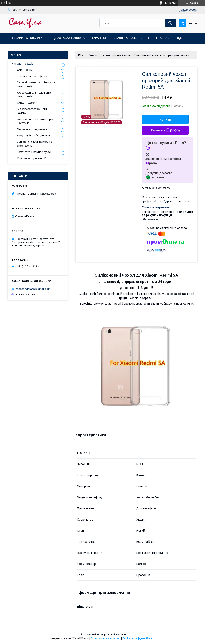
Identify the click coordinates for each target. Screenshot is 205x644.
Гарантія (99, 38)
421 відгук (170, 3)
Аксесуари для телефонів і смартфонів (35, 94)
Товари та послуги (27, 38)
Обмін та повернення (131, 38)
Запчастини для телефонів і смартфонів (35, 144)
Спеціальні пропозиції (31, 158)
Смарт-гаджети (27, 103)
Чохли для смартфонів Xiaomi (110, 55)
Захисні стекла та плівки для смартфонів (36, 84)
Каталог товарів (23, 64)
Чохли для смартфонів (32, 76)
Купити (165, 119)
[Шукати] (170, 23)
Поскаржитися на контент (106, 638)
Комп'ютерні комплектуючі (34, 152)
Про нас (163, 38)
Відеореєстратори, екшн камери (33, 111)
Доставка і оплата (69, 38)
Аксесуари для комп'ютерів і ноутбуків (36, 121)
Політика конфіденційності (138, 638)
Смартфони (25, 70)
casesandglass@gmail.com (33, 289)
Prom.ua (122, 635)
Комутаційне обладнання (33, 135)
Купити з (165, 130)
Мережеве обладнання (32, 129)
